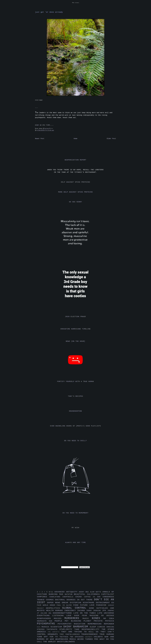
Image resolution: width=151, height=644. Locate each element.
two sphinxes (78, 637)
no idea (109, 618)
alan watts (96, 592)
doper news (54, 603)
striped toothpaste (48, 629)
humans (60, 611)
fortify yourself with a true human (75, 382)
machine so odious (102, 616)
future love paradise (94, 605)
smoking (110, 627)
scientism (57, 627)
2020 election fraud (75, 317)
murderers (74, 618)
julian (44, 613)
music (87, 618)
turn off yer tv (48, 637)
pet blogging (74, 621)
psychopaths (47, 624)
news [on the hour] (76, 341)
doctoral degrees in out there (74, 600)
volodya (99, 637)
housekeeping (75, 411)
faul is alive (65, 605)
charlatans (56, 597)
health (51, 611)
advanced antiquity (67, 592)
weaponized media (66, 639)
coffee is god (93, 597)
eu (113, 603)
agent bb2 (85, 592)
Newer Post (40, 139)
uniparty (90, 637)
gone (93, 608)
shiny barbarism (77, 627)
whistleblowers (66, 642)
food (77, 605)
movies (59, 618)
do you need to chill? (75, 441)
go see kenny (75, 202)
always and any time (75, 543)
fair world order (47, 605)
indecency (71, 611)
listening (59, 616)
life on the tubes (85, 613)
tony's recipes (75, 396)
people (60, 621)
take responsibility (88, 629)
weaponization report (75, 160)
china (80, 597)
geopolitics (49, 128)
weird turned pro (89, 639)
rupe (39, 627)
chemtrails (69, 597)
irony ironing (94, 611)
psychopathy (66, 624)
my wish (75, 528)
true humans (107, 634)
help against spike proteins (75, 182)
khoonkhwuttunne (63, 613)
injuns (82, 611)
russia (46, 627)
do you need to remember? (75, 513)
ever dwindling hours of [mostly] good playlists (75, 426)
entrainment (104, 603)
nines (98, 618)
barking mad (57, 594)
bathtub (69, 594)
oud (52, 621)
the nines (76, 3)
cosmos (50, 600)
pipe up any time (42, 125)
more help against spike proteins (75, 192)
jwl (51, 613)
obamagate (43, 621)
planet (89, 621)
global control (76, 608)
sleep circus (98, 627)
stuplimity (67, 629)
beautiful (80, 594)
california (94, 594)
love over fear (78, 616)
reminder (109, 624)
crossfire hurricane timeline (76, 329)
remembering (96, 624)
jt (39, 613)
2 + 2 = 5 (43, 592)
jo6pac (111, 611)
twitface (65, 637)
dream (66, 603)
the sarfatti (55, 632)
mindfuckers (45, 618)
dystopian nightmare (83, 603)
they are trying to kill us (81, 632)
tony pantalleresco (70, 634)
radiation (81, 624)
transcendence (90, 634)
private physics (104, 621)
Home (75, 139)
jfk (105, 611)
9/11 (52, 592)
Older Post (111, 139)
